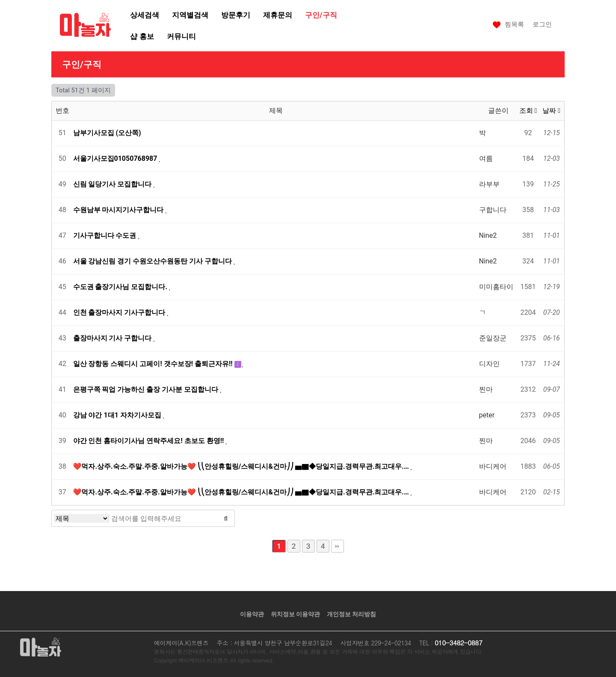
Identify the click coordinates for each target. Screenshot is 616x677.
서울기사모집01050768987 (116, 158)
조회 (528, 111)
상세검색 (145, 15)
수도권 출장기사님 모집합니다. (121, 287)
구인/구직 (321, 15)
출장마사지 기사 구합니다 (113, 338)
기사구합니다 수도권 (106, 235)
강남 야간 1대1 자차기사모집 (118, 415)
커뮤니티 (181, 36)
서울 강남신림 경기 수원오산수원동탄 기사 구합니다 (154, 261)
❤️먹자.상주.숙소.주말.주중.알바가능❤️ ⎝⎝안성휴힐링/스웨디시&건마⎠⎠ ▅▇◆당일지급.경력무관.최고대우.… (242, 466)
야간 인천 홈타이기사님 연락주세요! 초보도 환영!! (150, 441)
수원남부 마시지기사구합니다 (119, 210)
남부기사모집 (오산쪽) (107, 133)
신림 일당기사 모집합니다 (113, 184)
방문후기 (236, 15)
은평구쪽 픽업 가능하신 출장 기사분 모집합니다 (147, 389)
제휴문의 (278, 15)
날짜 (551, 111)
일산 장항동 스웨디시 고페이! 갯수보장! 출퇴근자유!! (154, 364)
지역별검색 (190, 15)
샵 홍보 (142, 36)
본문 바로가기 (0, 0)
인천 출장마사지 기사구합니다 (120, 312)
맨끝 (338, 546)
